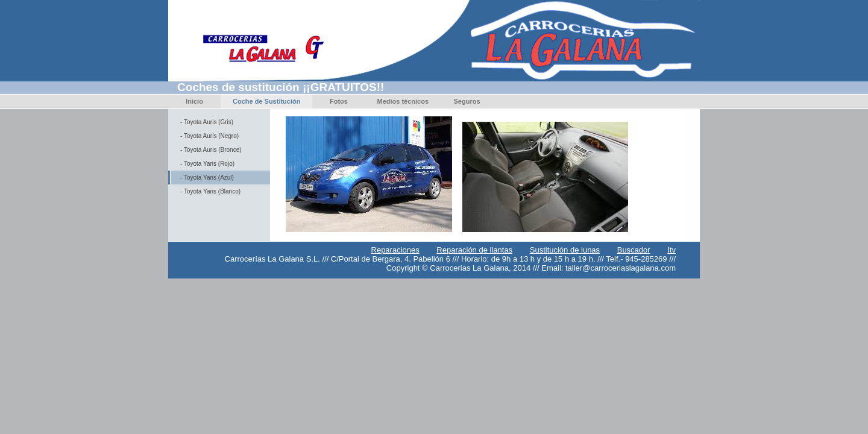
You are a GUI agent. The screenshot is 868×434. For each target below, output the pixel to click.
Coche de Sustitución (266, 101)
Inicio (194, 101)
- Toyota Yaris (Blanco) (210, 191)
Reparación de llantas (474, 250)
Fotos (339, 101)
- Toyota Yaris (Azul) (207, 178)
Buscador (634, 250)
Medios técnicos (403, 101)
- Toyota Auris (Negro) (209, 136)
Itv (671, 250)
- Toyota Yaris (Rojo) (207, 164)
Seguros (467, 101)
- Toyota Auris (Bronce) (211, 150)
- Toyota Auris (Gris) (207, 122)
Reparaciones (395, 250)
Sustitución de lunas (565, 250)
